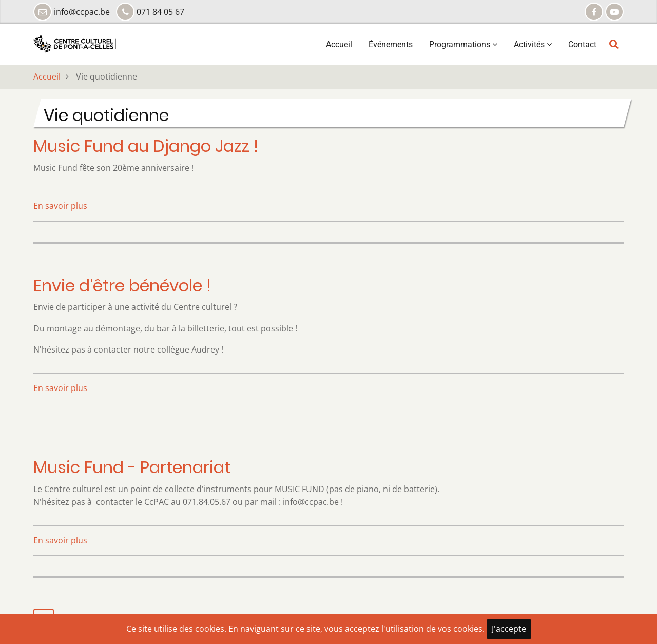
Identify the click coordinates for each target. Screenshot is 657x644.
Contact (582, 44)
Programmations (463, 44)
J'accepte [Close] (509, 629)
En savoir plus (60, 206)
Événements (391, 44)
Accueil (339, 44)
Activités (533, 44)
